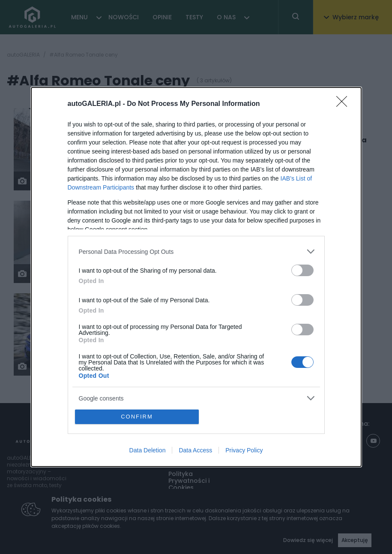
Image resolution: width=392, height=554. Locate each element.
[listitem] (196, 251)
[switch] (302, 270)
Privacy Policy (244, 450)
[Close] (344, 104)
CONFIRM (137, 417)
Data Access (195, 450)
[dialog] (196, 277)
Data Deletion (148, 450)
